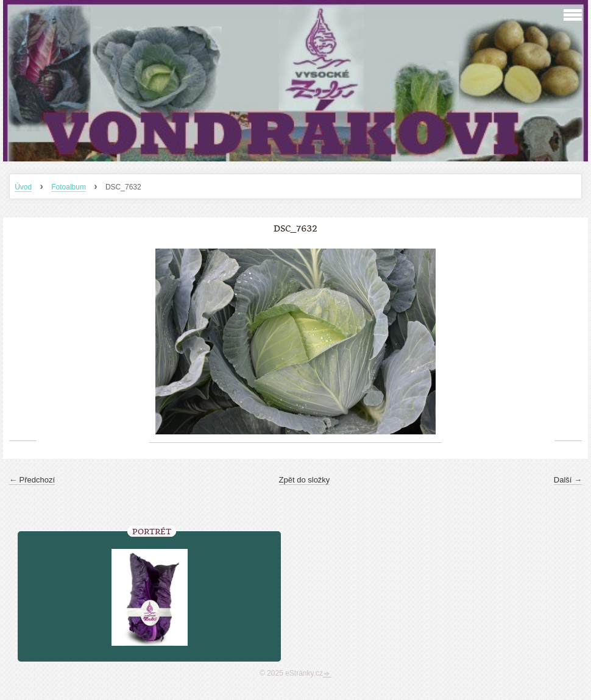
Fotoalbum (69, 187)
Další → (568, 480)
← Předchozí (32, 480)
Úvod (23, 187)
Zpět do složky (305, 480)
